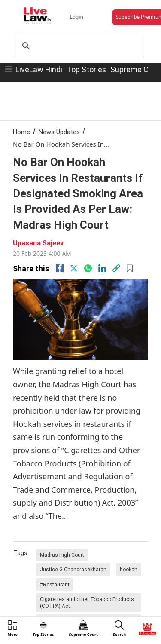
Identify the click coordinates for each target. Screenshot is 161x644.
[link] (116, 268)
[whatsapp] (88, 268)
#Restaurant (55, 584)
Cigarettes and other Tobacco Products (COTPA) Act (87, 603)
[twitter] (74, 268)
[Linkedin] (102, 268)
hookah (129, 569)
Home (21, 132)
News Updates (59, 132)
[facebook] (60, 268)
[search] (78, 46)
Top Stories (86, 69)
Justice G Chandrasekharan (73, 569)
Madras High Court (62, 555)
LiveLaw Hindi (39, 69)
